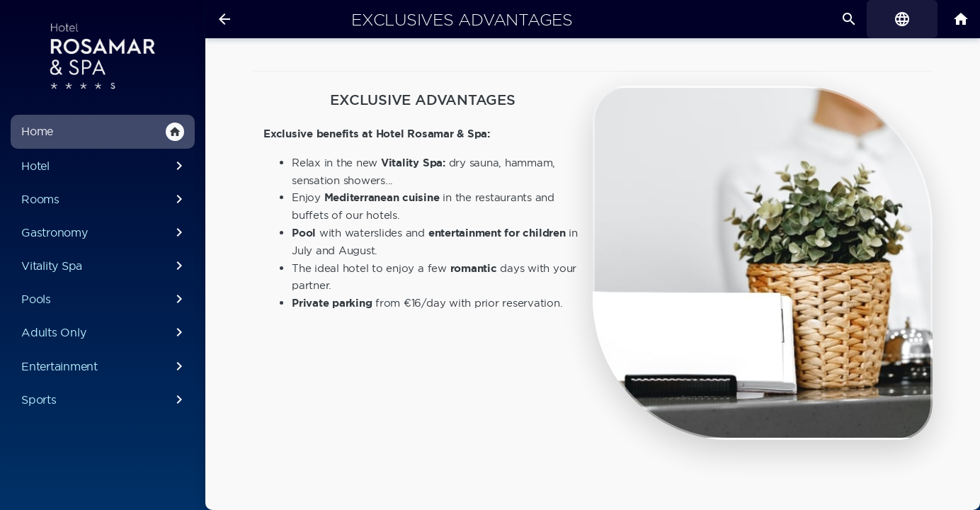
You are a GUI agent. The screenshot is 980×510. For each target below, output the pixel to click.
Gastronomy (104, 232)
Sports (104, 399)
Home (103, 132)
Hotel (104, 166)
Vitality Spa (104, 266)
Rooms (104, 199)
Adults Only (104, 332)
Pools (104, 299)
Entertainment (104, 366)
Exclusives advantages (462, 20)
